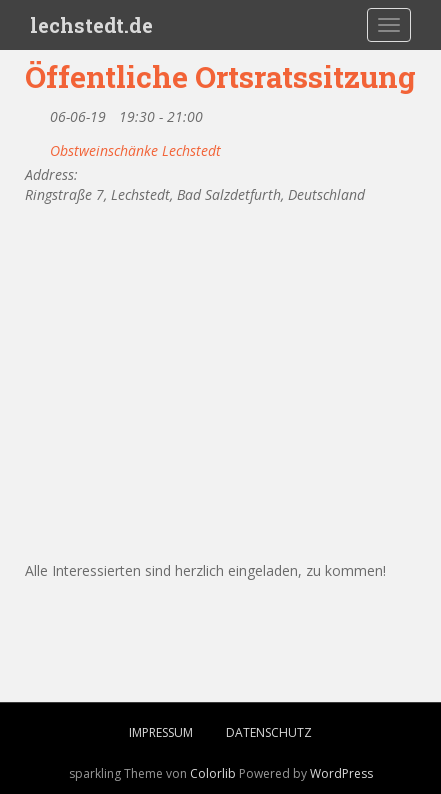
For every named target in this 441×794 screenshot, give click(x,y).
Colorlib (213, 773)
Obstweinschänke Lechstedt (135, 151)
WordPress (341, 773)
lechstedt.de (91, 25)
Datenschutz (269, 732)
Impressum (161, 732)
